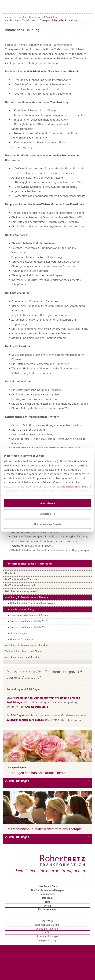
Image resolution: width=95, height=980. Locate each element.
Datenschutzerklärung (73, 486)
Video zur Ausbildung (21, 639)
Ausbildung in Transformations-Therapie (28, 20)
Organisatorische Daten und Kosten (29, 615)
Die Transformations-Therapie (21, 579)
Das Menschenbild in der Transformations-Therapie (44, 829)
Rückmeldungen (18, 633)
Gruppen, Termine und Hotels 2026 (28, 621)
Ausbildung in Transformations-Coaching (27, 645)
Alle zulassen (48, 503)
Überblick (10, 573)
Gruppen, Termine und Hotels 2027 (28, 627)
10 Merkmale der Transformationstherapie (32, 603)
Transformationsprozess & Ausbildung (38, 17)
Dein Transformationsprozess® (22, 591)
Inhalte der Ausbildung (22, 609)
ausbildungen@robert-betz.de (25, 720)
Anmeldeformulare (36, 707)
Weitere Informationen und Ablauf (23, 651)
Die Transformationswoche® (20, 585)
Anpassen (48, 514)
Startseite (10, 17)
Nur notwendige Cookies (48, 524)
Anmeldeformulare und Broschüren (24, 657)
